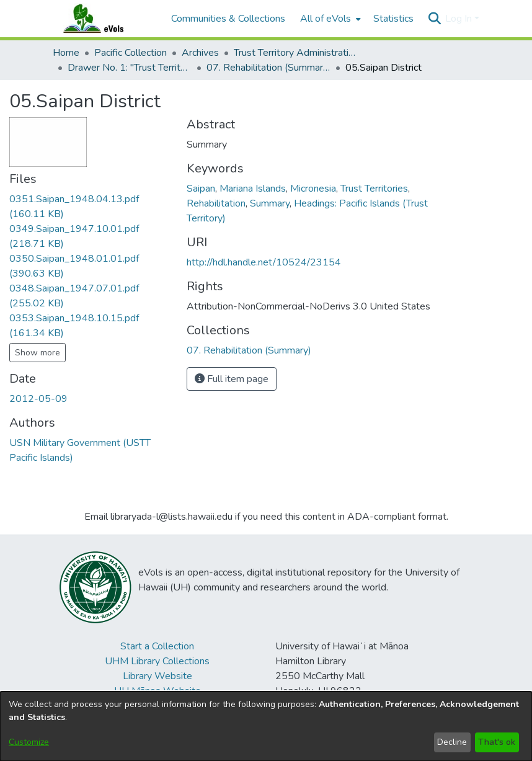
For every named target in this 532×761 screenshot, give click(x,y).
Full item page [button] (232, 379)
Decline (452, 742)
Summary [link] (270, 203)
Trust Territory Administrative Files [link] (296, 53)
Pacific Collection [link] (131, 53)
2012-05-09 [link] (38, 399)
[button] (434, 19)
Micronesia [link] (313, 189)
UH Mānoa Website (157, 691)
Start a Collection (157, 646)
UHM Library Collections (157, 661)
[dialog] (266, 726)
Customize (29, 742)
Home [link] (66, 53)
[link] (249, 350)
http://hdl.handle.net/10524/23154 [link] (264, 262)
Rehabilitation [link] (216, 203)
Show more (38, 353)
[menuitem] (329, 19)
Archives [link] (200, 53)
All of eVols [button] (326, 19)
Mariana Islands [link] (253, 189)
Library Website (157, 676)
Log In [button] (460, 19)
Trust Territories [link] (374, 189)
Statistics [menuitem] (393, 19)
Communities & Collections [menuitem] (228, 19)
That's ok (497, 742)
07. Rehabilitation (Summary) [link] (268, 68)
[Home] (105, 19)
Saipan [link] (201, 189)
